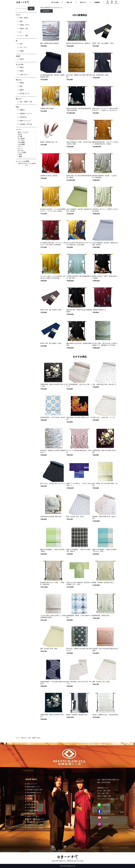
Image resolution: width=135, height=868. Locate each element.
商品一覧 (69, 2)
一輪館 (27, 157)
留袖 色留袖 (23, 18)
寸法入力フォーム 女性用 (35, 825)
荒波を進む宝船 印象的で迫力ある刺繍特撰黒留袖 (79, 311)
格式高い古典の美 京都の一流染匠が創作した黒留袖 (105, 277)
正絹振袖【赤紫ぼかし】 (99, 310)
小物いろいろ (23, 75)
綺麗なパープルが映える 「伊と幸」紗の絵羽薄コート (79, 484)
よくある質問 (31, 807)
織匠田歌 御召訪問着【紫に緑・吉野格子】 (79, 43)
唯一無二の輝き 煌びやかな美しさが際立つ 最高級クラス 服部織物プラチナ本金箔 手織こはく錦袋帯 (105, 344)
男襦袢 (21, 90)
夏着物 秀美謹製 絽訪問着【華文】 (103, 583)
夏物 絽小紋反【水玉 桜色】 (101, 682)
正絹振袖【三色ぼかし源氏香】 (49, 176)
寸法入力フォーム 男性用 (35, 828)
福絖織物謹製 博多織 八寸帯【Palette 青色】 (79, 617)
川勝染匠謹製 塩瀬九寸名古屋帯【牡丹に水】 (52, 716)
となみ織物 (27, 143)
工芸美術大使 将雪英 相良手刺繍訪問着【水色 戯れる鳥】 (79, 277)
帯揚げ (21, 71)
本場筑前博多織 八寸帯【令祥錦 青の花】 (53, 417)
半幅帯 (21, 51)
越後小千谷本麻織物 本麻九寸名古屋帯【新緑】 (52, 550)
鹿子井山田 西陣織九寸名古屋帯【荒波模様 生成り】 (53, 451)
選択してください (27, 133)
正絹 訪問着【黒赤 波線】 (101, 75)
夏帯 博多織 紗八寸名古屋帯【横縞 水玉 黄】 (105, 484)
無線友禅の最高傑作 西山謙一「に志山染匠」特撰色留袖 (104, 177)
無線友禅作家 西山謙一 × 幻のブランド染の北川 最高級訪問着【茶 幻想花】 (105, 143)
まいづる (27, 151)
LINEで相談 (106, 805)
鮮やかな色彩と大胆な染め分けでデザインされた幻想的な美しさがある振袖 (79, 244)
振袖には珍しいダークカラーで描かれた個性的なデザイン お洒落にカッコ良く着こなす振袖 (105, 110)
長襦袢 (21, 59)
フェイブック (107, 811)
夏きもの (24, 738)
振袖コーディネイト (33, 816)
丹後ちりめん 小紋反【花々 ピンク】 (104, 417)
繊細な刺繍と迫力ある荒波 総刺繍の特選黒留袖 (79, 344)
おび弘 (27, 135)
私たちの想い (55, 2)
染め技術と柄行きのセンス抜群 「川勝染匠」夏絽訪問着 (52, 583)
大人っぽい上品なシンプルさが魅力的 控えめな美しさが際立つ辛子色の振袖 (53, 277)
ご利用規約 (31, 796)
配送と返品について (33, 787)
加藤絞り (22, 110)
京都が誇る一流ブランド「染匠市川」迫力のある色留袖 (105, 210)
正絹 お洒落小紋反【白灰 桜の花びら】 (104, 384)
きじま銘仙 (27, 139)
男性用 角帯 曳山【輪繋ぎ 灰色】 (103, 43)
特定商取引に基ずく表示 (35, 790)
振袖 (21, 21)
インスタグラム (107, 824)
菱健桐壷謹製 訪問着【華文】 (101, 616)
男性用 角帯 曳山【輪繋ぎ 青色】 (51, 343)
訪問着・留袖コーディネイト (36, 819)
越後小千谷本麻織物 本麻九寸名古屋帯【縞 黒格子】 (78, 550)
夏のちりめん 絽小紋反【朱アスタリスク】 (53, 484)
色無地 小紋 (23, 28)
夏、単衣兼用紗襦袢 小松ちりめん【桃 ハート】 (79, 385)
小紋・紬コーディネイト (35, 813)
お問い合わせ (31, 804)
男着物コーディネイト (34, 822)
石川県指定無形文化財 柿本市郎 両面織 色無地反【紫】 (53, 76)
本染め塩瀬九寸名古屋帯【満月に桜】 (51, 517)
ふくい (27, 147)
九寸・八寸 (23, 47)
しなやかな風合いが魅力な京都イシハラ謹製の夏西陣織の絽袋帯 (53, 617)
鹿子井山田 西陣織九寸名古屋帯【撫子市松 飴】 (79, 76)
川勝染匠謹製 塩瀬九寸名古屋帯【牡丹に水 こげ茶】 (53, 385)
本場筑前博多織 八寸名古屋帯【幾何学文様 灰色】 (53, 683)
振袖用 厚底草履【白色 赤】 (49, 142)
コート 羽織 (23, 36)
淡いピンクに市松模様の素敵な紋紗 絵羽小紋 (79, 451)
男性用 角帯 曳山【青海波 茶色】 (51, 310)
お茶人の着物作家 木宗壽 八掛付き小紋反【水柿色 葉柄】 (79, 143)
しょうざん (27, 141)
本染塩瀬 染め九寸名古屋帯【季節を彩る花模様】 (105, 650)
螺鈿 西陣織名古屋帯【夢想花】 (50, 43)
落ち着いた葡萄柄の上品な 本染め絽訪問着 (105, 715)
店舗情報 (97, 2)
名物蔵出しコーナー (25, 113)
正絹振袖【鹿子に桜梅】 (47, 108)
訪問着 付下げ (24, 25)
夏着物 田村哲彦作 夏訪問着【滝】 (77, 715)
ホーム (18, 738)
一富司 (27, 155)
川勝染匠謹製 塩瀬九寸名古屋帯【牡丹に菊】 (104, 451)
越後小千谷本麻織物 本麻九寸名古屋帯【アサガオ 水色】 (104, 550)
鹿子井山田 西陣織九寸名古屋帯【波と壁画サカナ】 (79, 650)
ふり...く (27, 149)
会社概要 (30, 798)
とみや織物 (27, 145)
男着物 (21, 83)
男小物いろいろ (24, 93)
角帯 (21, 86)
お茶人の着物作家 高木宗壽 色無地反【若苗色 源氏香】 (79, 210)
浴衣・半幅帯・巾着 (34, 738)
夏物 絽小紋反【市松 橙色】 (49, 649)
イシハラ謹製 (27, 153)
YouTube (105, 818)
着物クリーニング (25, 121)
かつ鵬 (27, 137)
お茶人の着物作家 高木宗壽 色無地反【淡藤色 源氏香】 (105, 244)
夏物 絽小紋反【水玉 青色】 (75, 517)
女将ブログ (83, 2)
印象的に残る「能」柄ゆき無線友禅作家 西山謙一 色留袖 (79, 177)
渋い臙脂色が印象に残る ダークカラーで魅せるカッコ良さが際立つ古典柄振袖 (53, 244)
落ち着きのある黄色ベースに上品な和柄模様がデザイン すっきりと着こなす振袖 (53, 210)
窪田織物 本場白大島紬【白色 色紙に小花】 (104, 517)
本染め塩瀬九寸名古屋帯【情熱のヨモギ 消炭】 (79, 418)
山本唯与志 (23, 117)
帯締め (21, 67)
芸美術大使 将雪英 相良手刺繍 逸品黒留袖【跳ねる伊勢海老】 (79, 109)
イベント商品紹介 (33, 801)
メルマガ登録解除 (33, 810)
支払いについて (32, 784)
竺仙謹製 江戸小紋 (25, 124)
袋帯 (21, 44)
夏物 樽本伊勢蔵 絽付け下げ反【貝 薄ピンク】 (79, 683)
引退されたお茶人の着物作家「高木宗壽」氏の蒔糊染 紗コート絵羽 (79, 583)
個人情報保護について (34, 793)
